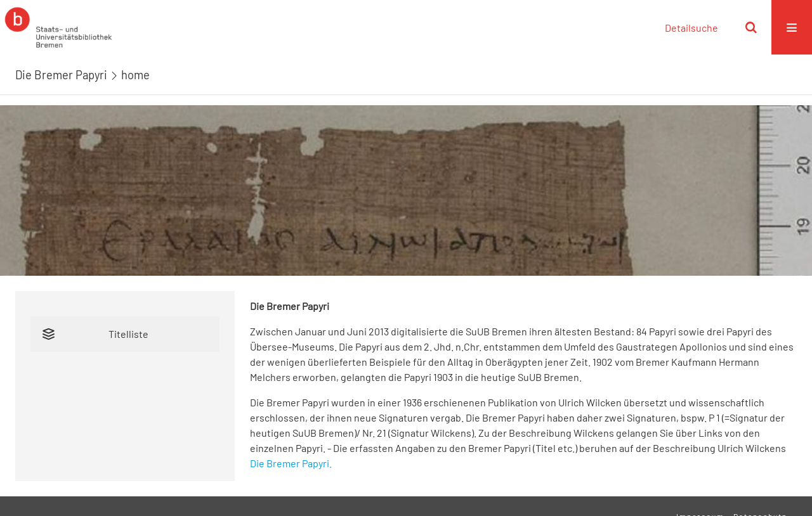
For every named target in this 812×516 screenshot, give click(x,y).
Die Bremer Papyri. (291, 463)
